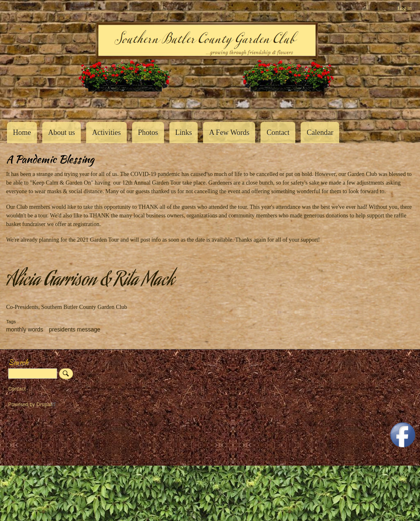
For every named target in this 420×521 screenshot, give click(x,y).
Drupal (47, 404)
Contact (278, 133)
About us (62, 133)
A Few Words (229, 133)
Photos (148, 133)
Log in (404, 8)
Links (184, 133)
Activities (106, 133)
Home (22, 133)
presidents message (74, 329)
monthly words (25, 329)
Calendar (320, 133)
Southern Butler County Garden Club (21, 104)
